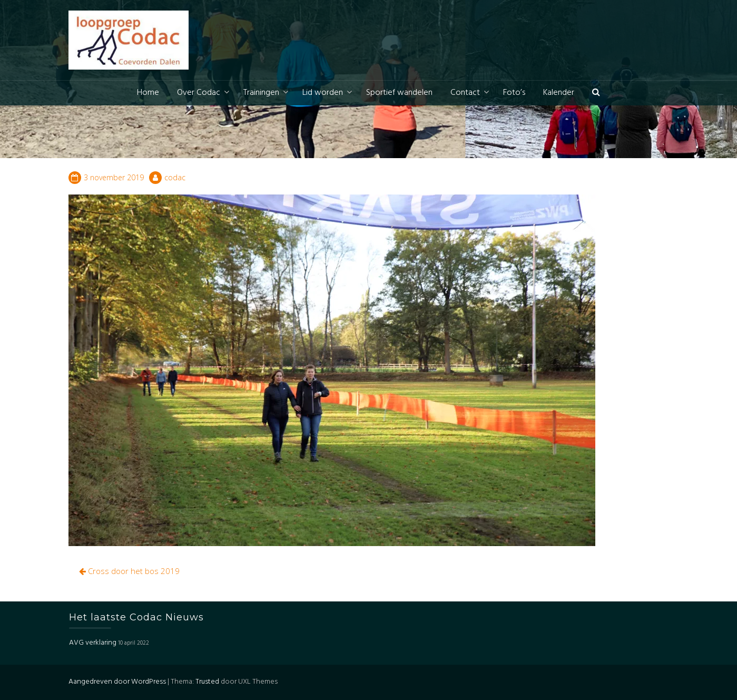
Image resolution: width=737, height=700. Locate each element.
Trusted (207, 682)
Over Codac (199, 93)
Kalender (559, 93)
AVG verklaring (93, 643)
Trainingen (261, 93)
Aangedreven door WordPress (117, 682)
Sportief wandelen (399, 93)
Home (148, 93)
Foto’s (514, 93)
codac (175, 177)
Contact (465, 93)
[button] (596, 93)
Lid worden (323, 93)
